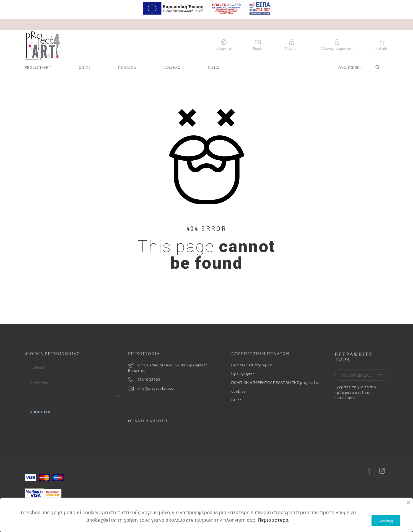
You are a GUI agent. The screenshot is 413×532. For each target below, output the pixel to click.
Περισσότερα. (273, 520)
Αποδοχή (386, 521)
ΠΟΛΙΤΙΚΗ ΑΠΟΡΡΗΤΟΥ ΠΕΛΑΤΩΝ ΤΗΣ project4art (276, 383)
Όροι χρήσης (243, 374)
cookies (238, 391)
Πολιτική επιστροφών (252, 365)
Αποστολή (40, 412)
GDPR (236, 400)
